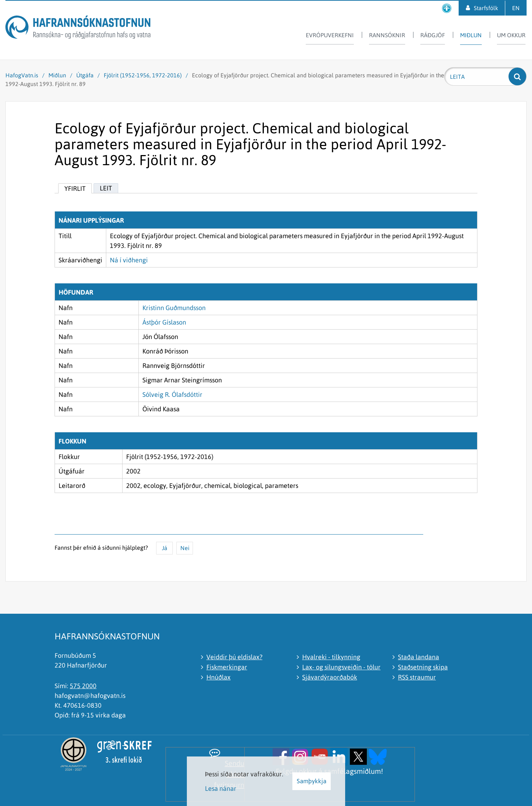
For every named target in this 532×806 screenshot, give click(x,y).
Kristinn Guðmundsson (174, 308)
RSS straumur (417, 677)
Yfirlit (75, 188)
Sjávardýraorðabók (330, 677)
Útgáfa (85, 75)
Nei (185, 548)
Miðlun (57, 75)
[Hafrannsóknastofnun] (78, 28)
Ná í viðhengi (129, 260)
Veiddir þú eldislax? (234, 657)
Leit (106, 188)
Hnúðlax (218, 677)
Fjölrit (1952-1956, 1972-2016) (143, 75)
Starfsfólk (486, 8)
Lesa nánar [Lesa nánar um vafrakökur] (221, 788)
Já (165, 548)
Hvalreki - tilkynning (331, 657)
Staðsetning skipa (423, 667)
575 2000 (83, 686)
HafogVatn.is (22, 75)
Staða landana (419, 657)
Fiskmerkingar (227, 667)
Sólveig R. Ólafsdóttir (172, 395)
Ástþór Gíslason (164, 322)
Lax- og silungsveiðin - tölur (341, 667)
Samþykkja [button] (312, 781)
